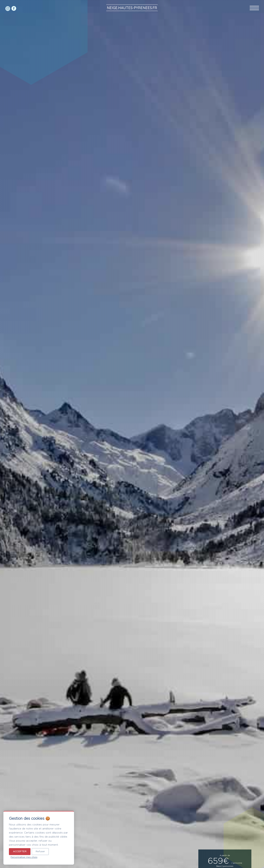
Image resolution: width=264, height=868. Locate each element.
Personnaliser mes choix (24, 857)
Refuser (40, 852)
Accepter (20, 852)
